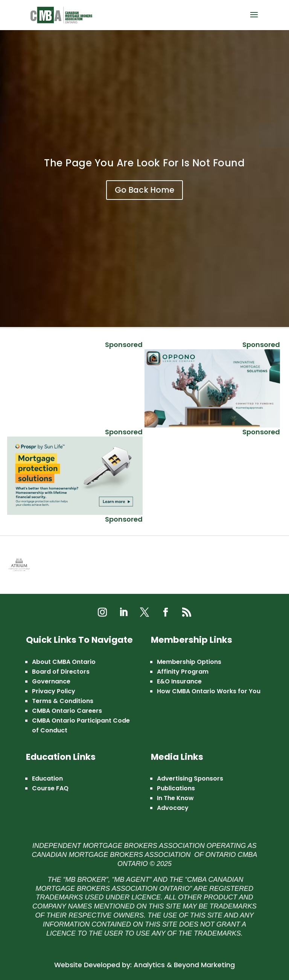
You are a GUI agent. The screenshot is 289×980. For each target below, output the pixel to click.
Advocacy (173, 808)
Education (47, 778)
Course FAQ (50, 788)
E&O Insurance (179, 681)
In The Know (175, 798)
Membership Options (189, 662)
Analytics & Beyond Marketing (184, 965)
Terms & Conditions (63, 701)
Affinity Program (183, 672)
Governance (51, 681)
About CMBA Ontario (64, 662)
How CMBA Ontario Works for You (209, 691)
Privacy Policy (54, 691)
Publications (176, 788)
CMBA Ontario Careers (67, 711)
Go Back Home (144, 190)
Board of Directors (61, 672)
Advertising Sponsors (190, 778)
